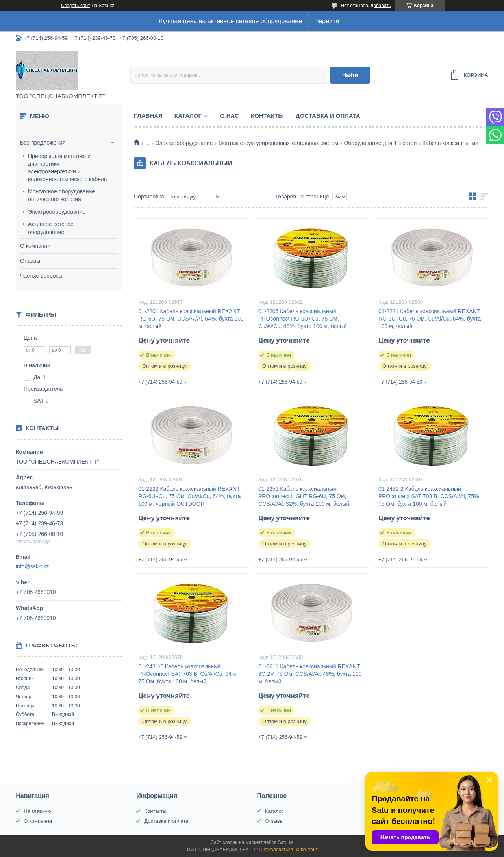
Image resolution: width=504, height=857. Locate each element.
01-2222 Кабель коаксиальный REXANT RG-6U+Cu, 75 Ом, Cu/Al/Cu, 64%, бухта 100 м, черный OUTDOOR (189, 496)
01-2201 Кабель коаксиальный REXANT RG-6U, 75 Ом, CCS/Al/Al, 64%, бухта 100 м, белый (191, 319)
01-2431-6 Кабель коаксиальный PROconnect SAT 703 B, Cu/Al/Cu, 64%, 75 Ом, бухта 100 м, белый (188, 674)
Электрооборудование (57, 212)
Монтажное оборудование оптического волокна (61, 195)
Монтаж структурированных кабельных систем (278, 143)
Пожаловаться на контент (290, 850)
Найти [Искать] (350, 75)
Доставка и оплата (328, 116)
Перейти (327, 21)
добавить (381, 6)
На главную (37, 811)
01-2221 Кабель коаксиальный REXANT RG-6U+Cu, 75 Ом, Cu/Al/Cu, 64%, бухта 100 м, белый (430, 319)
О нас (230, 116)
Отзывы (30, 261)
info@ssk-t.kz (32, 566)
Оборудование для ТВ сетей (380, 143)
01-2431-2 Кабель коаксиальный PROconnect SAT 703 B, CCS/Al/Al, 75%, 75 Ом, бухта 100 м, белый (429, 496)
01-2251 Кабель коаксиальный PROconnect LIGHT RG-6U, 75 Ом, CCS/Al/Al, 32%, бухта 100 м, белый (304, 496)
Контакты (267, 116)
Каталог (188, 116)
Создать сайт (76, 6)
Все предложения (43, 143)
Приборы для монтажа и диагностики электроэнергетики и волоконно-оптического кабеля (67, 168)
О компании (35, 246)
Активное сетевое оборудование (51, 228)
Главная (148, 116)
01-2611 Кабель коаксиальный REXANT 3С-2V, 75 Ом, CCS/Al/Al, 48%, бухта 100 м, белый (310, 674)
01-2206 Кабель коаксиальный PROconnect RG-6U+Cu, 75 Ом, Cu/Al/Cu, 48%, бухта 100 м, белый (303, 319)
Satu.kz (285, 842)
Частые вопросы (41, 276)
